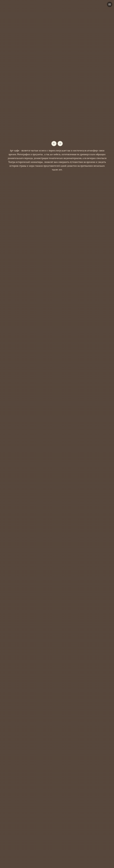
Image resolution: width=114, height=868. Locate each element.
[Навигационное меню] (110, 4)
